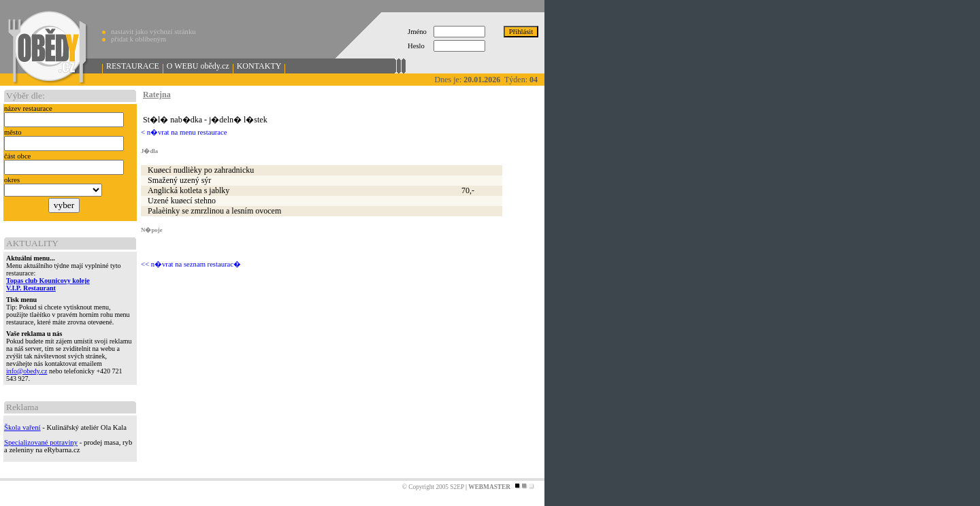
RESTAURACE (133, 66)
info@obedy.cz (27, 371)
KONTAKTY (259, 66)
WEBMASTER (489, 487)
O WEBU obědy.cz (198, 66)
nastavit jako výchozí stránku (153, 32)
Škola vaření (22, 427)
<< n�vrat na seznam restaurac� (191, 264)
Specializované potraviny (41, 442)
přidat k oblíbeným (138, 39)
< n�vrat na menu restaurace (184, 132)
